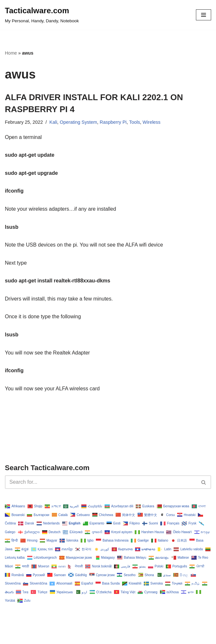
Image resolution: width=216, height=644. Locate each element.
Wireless (151, 122)
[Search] (101, 482)
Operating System (79, 122)
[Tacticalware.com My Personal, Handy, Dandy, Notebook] (42, 15)
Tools (135, 122)
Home (11, 53)
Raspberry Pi (113, 122)
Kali (53, 122)
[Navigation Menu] (204, 15)
